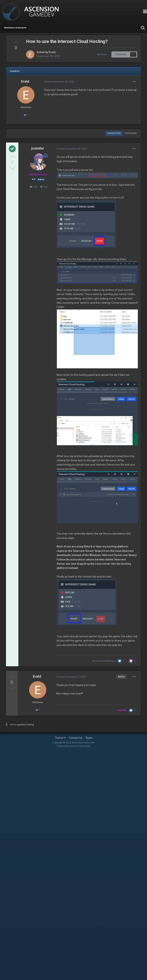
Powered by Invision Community (73, 746)
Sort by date (131, 133)
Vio (94, 661)
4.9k (33, 187)
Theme (60, 738)
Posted (59, 82)
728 (44, 187)
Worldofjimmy (108, 661)
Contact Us (76, 738)
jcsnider (38, 148)
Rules (89, 738)
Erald (52, 52)
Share (102, 54)
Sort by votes (114, 133)
